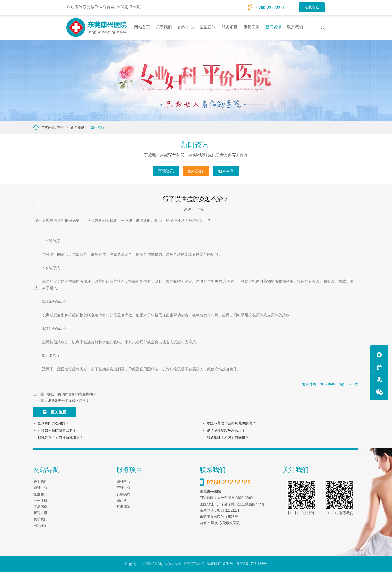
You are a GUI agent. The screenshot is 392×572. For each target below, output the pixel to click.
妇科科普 (226, 171)
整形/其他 (124, 507)
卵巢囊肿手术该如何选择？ (68, 401)
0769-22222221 (266, 8)
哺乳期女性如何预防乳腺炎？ (60, 438)
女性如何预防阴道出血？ (57, 431)
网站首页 (142, 27)
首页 (61, 128)
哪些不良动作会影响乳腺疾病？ (72, 394)
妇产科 (122, 501)
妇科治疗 (98, 128)
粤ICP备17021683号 (252, 564)
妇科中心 (123, 482)
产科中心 (123, 488)
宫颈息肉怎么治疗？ (53, 423)
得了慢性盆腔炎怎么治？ (226, 431)
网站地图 (40, 526)
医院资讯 (166, 171)
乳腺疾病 (123, 494)
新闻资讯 (77, 128)
